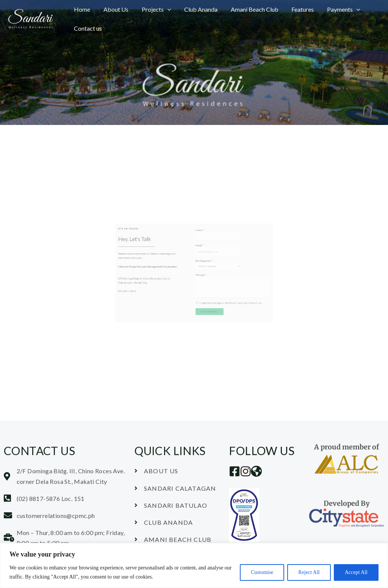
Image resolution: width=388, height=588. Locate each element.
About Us (114, 9)
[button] (165, 9)
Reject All (309, 572)
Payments (337, 9)
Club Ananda (197, 9)
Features (297, 9)
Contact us (88, 28)
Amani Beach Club (250, 9)
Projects (154, 9)
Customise (262, 572)
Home (82, 9)
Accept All (356, 572)
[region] (194, 565)
